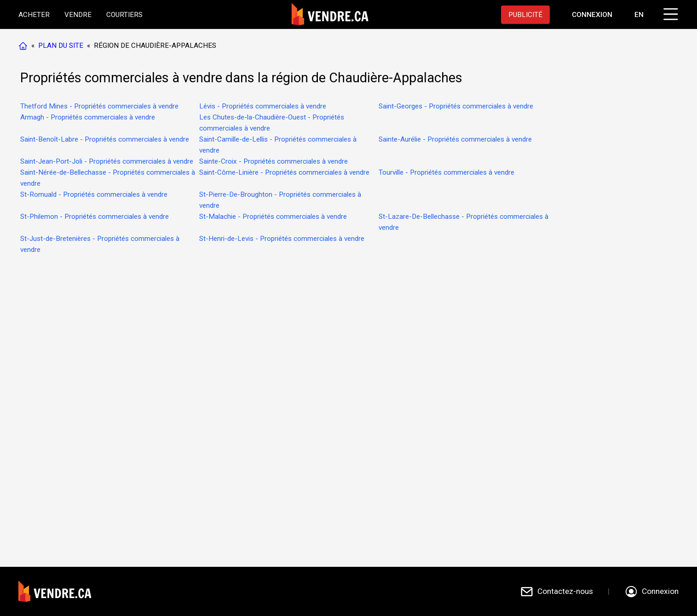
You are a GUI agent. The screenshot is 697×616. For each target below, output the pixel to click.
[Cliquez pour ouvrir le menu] (669, 13)
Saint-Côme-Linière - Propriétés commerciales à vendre (284, 172)
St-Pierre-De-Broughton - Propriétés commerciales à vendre (280, 200)
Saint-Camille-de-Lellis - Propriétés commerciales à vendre (278, 145)
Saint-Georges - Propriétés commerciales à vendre (456, 106)
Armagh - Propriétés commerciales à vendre (88, 117)
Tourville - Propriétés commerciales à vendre (446, 172)
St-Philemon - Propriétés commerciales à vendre (95, 217)
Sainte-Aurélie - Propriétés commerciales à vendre (455, 139)
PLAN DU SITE (61, 46)
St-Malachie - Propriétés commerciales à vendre (273, 217)
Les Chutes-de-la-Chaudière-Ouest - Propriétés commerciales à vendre (272, 123)
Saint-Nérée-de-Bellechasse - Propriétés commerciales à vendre (108, 178)
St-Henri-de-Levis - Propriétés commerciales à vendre (282, 239)
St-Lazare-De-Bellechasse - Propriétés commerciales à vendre (464, 222)
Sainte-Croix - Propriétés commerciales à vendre (274, 161)
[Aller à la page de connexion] (592, 15)
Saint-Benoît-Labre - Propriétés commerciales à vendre (105, 139)
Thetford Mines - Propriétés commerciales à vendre (99, 106)
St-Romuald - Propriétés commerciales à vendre (94, 194)
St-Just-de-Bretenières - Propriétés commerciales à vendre (100, 244)
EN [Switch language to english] (639, 15)
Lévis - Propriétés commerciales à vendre (263, 106)
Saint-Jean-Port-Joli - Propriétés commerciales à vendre (107, 161)
